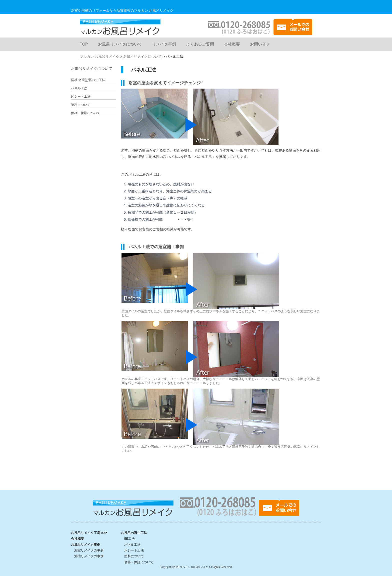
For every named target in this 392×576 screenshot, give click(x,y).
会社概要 (232, 44)
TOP (84, 44)
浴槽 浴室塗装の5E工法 (88, 80)
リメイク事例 (164, 44)
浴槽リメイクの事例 (89, 556)
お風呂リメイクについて (120, 44)
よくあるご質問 (200, 44)
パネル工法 (79, 88)
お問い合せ (260, 44)
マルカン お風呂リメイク (120, 27)
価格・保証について (86, 113)
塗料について (81, 105)
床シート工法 (81, 96)
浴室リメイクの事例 (89, 550)
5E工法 (129, 539)
